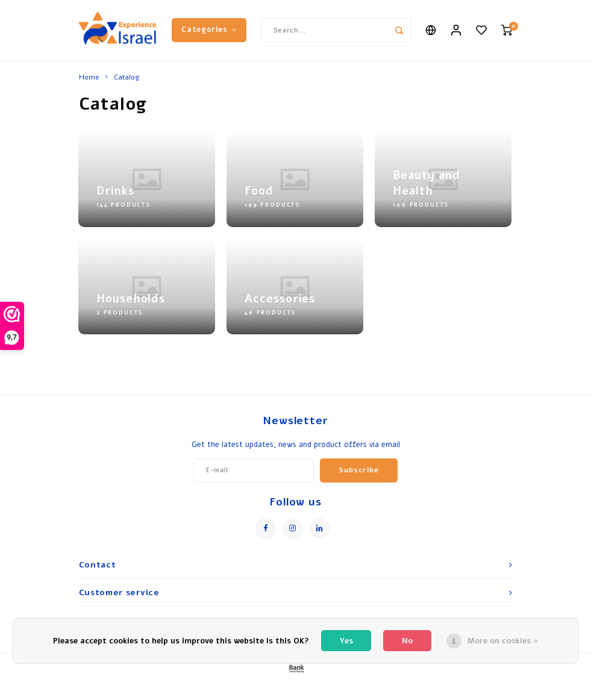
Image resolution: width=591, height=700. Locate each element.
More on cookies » (503, 641)
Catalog (127, 77)
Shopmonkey (371, 689)
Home (89, 77)
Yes (346, 641)
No (407, 641)
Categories (209, 30)
